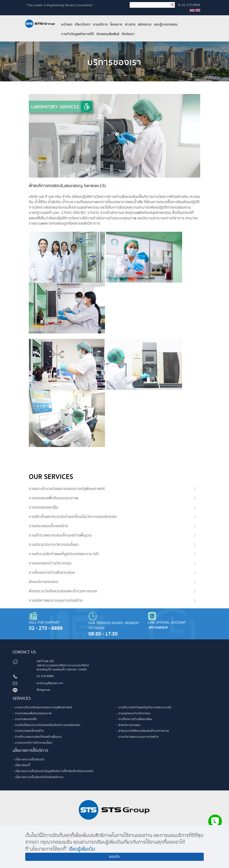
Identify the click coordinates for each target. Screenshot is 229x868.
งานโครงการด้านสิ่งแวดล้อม (52, 573)
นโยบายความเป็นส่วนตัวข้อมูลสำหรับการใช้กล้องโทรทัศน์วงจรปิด (54, 771)
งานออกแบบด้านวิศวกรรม (50, 563)
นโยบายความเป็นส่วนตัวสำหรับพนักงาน (39, 777)
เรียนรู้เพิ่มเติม (82, 849)
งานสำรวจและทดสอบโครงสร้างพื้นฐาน (60, 536)
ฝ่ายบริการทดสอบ (44, 582)
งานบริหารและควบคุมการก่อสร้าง (56, 601)
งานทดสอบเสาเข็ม (44, 508)
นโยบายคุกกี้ (22, 765)
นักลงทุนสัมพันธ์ (108, 34)
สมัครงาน (145, 25)
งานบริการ (100, 25)
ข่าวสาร (130, 25)
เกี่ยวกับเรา (83, 25)
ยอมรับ (114, 857)
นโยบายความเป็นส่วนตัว (30, 760)
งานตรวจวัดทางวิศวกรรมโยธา (54, 545)
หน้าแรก (67, 25)
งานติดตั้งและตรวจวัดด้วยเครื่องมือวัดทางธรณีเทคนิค (73, 517)
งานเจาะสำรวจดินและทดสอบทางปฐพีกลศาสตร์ (67, 489)
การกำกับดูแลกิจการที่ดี (78, 34)
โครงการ (116, 25)
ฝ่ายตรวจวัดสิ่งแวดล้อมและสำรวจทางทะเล (63, 591)
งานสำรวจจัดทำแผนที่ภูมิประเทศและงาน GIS (64, 554)
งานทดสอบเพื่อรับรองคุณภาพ (54, 498)
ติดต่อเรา (128, 34)
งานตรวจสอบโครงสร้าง (48, 526)
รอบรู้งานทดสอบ (166, 25)
